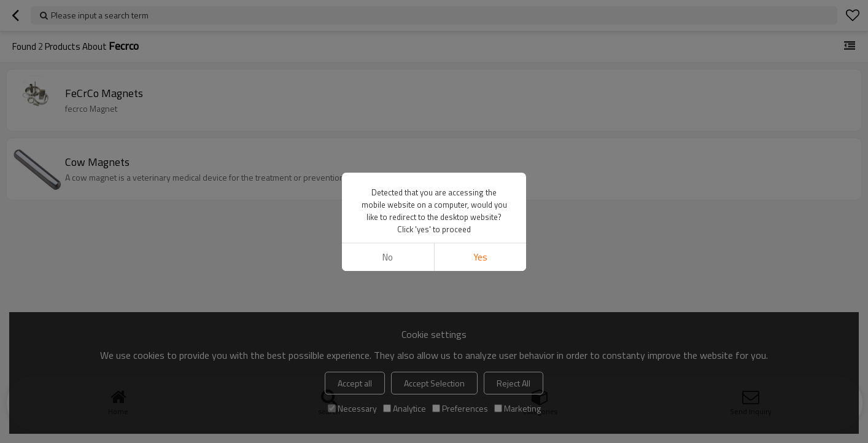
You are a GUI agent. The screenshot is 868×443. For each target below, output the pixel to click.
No (388, 143)
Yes (480, 143)
